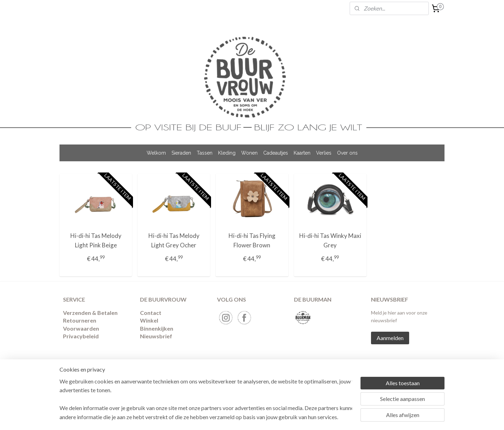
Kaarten (302, 153)
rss (252, 373)
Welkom (156, 153)
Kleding (227, 153)
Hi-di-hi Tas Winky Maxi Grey (330, 240)
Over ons (347, 153)
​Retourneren (80, 320)
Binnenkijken (157, 328)
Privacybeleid (81, 336)
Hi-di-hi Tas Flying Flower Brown (252, 240)
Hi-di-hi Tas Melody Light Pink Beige (96, 240)
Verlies (324, 153)
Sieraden (181, 153)
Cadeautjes (276, 153)
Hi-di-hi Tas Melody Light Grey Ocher (174, 240)
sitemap (239, 373)
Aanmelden (390, 338)
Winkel (149, 320)
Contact (151, 313)
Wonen (249, 153)
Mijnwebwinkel (333, 373)
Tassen (205, 153)
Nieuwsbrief (156, 336)
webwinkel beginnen (276, 373)
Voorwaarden (81, 328)
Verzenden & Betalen (90, 313)
